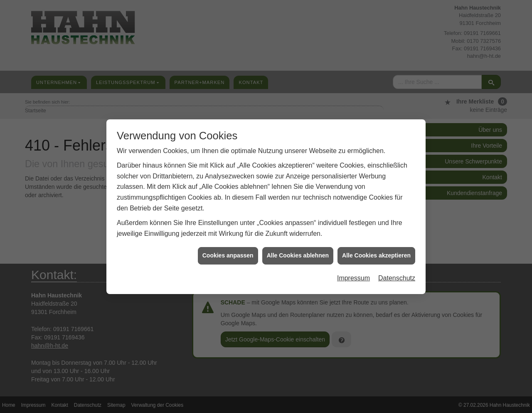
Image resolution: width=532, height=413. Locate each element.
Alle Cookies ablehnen (298, 254)
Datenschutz (397, 277)
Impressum (353, 277)
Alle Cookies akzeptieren (376, 254)
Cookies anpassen (228, 254)
